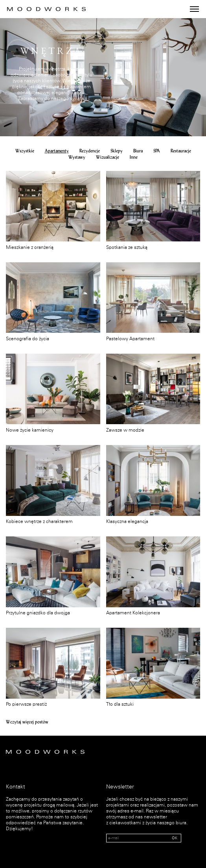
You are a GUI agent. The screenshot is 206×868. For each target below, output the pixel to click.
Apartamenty (57, 151)
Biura (138, 151)
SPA (157, 151)
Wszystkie (25, 151)
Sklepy (117, 151)
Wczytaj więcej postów (27, 722)
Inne (134, 158)
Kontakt (16, 787)
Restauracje (181, 151)
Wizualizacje (108, 158)
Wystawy (77, 158)
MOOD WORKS (46, 9)
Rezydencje (90, 151)
